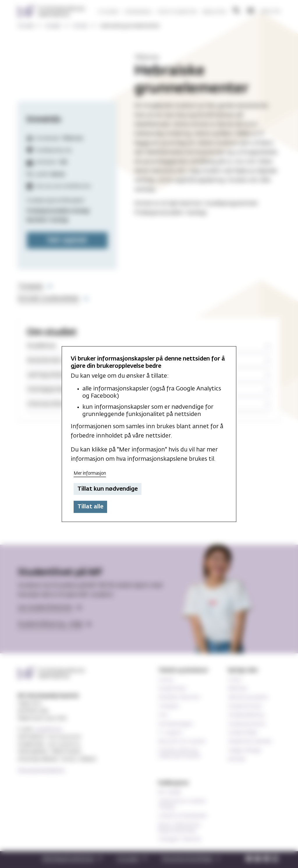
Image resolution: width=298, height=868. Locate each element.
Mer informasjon (90, 473)
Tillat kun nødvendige (108, 489)
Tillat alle (90, 507)
